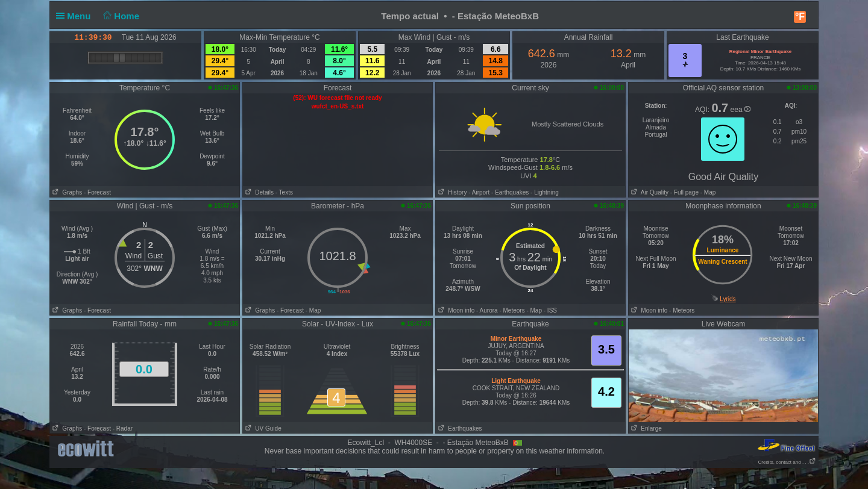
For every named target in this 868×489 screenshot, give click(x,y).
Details (258, 192)
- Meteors (512, 310)
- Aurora (487, 310)
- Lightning (545, 192)
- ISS (550, 310)
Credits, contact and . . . (787, 462)
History (451, 192)
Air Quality (649, 192)
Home (120, 16)
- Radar (123, 428)
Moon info (455, 310)
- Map (707, 192)
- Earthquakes (510, 192)
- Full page (684, 192)
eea (741, 110)
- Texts (284, 192)
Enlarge (645, 428)
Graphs (66, 192)
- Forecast (97, 192)
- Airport (479, 192)
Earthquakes (459, 428)
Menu (76, 16)
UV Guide (262, 428)
